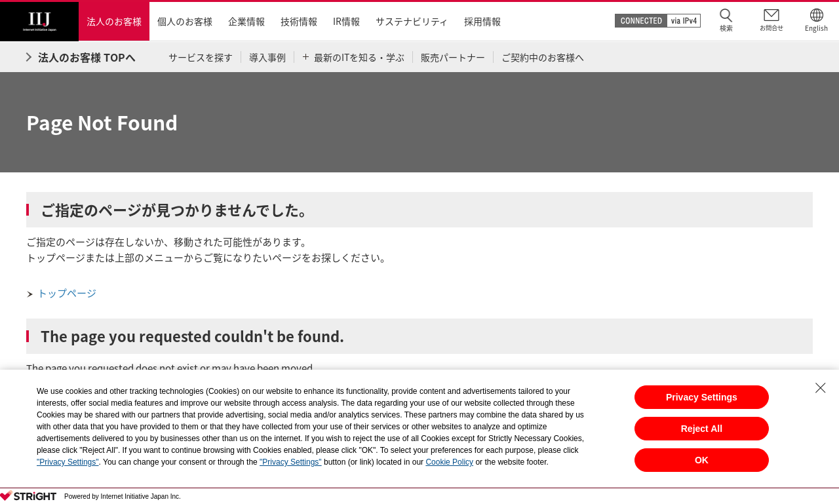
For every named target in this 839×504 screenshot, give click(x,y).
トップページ (67, 293)
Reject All (702, 429)
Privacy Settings (702, 397)
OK (702, 460)
